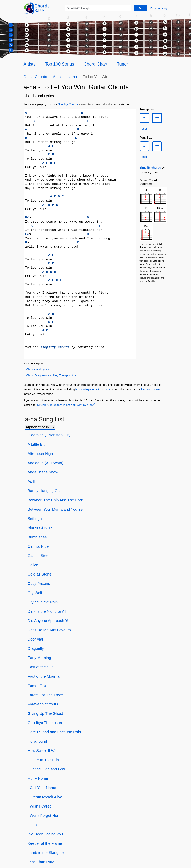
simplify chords (55, 347)
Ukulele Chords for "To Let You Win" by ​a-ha (65, 405)
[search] (97, 8)
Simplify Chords (68, 104)
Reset (143, 131)
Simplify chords (150, 173)
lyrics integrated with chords (93, 389)
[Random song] (159, 8)
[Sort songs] (40, 427)
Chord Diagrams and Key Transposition (51, 375)
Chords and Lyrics (38, 369)
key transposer (151, 389)
